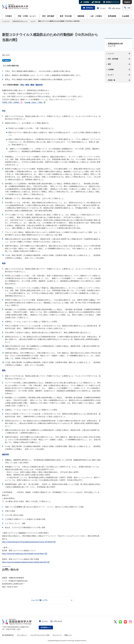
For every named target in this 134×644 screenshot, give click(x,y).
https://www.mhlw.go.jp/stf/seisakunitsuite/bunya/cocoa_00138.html (29, 542)
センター (110, 75)
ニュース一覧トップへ (52, 600)
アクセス (101, 8)
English (127, 2)
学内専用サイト (46, 628)
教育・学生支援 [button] (66, 16)
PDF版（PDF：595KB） (12, 102)
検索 (127, 8)
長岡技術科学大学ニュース (20, 21)
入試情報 (110, 70)
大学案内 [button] (8, 16)
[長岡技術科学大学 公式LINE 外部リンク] (120, 622)
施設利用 (39, 85)
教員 (27, 85)
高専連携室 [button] (112, 16)
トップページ (6, 21)
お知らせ (6, 60)
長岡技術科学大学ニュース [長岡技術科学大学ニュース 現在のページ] (114, 45)
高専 (108, 64)
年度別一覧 (129, 80)
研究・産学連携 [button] (48, 16)
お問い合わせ (114, 8)
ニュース (33, 21)
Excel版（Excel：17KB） (35, 102)
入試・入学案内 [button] (96, 16)
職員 (32, 85)
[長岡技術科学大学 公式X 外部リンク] (115, 622)
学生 (22, 85)
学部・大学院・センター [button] (27, 16)
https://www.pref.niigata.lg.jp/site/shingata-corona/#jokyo (25, 554)
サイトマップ (57, 635)
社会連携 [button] (126, 16)
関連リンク (68, 635)
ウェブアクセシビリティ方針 (40, 635)
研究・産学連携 (112, 59)
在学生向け (88, 8)
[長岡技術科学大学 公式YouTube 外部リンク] (125, 622)
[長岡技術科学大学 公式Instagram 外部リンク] (130, 622)
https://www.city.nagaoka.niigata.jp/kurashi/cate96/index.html (26, 562)
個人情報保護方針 (8, 635)
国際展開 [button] (81, 16)
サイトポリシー (22, 635)
